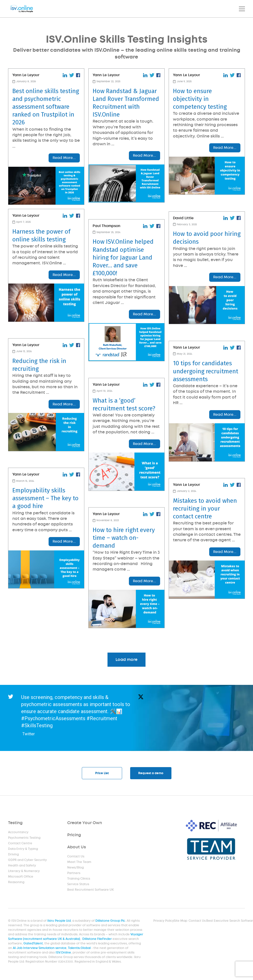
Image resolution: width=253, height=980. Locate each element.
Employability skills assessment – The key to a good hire (45, 498)
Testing (15, 823)
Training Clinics (79, 879)
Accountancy (18, 833)
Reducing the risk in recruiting (39, 365)
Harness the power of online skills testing (41, 235)
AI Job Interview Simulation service (41, 948)
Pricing (74, 836)
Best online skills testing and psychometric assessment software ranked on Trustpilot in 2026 (46, 107)
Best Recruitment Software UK (91, 890)
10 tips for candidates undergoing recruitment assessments (206, 371)
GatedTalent (34, 944)
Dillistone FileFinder (97, 940)
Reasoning (16, 883)
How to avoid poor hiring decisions (207, 238)
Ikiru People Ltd (60, 922)
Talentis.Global (80, 948)
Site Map (180, 922)
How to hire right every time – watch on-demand (124, 538)
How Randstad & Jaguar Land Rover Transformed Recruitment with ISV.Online (126, 103)
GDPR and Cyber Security (27, 861)
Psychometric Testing (24, 838)
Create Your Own (85, 823)
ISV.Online (64, 953)
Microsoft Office (21, 877)
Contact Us (76, 857)
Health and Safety (22, 866)
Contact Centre (20, 844)
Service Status (78, 885)
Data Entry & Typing (23, 850)
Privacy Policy (163, 922)
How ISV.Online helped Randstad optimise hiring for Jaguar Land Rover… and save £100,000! (123, 257)
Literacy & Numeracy (24, 872)
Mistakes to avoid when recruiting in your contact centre (205, 509)
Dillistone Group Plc (110, 922)
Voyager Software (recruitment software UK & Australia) (76, 937)
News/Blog (76, 868)
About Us (77, 848)
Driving (14, 855)
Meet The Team (79, 863)
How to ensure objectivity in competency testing (200, 99)
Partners (74, 874)
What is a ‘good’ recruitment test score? (124, 404)
